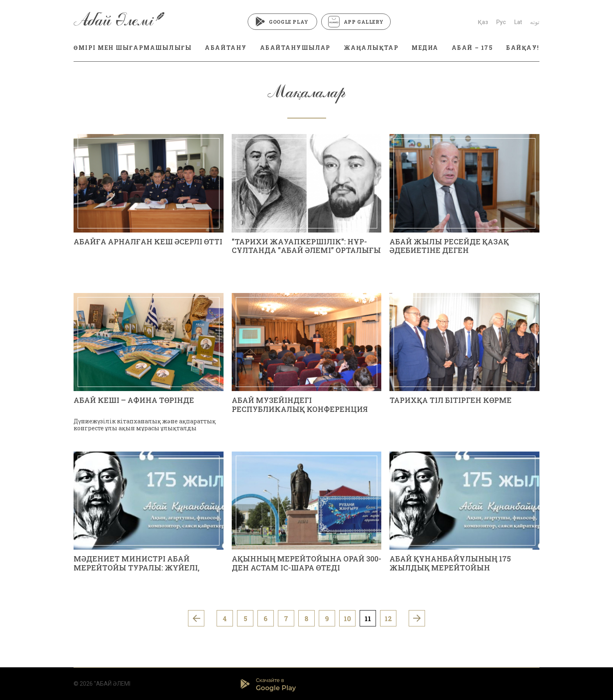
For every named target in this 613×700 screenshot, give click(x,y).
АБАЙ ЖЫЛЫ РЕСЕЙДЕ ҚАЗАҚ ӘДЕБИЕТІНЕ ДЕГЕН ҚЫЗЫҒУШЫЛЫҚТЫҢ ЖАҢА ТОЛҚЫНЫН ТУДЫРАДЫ (449, 255)
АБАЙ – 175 (472, 48)
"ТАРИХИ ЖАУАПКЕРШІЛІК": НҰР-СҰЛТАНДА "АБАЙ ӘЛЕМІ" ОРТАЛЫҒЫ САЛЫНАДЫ (306, 250)
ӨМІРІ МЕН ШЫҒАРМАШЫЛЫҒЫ (133, 48)
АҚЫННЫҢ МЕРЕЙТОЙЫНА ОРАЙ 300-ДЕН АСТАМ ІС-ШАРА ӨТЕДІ (306, 563)
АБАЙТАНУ (226, 48)
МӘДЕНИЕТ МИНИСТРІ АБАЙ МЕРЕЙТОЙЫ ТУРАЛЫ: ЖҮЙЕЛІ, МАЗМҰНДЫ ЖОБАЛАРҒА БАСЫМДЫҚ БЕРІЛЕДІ (136, 572)
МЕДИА (425, 48)
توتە (535, 22)
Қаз (483, 22)
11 (368, 618)
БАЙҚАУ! (523, 48)
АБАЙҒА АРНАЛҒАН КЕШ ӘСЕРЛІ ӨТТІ (148, 242)
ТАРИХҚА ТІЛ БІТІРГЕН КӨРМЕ (451, 400)
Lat (518, 22)
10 (347, 618)
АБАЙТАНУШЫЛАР (295, 48)
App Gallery (356, 22)
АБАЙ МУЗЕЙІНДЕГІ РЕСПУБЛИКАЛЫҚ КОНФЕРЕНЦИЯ (300, 405)
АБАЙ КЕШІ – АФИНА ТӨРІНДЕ (134, 400)
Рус (501, 22)
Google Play (282, 22)
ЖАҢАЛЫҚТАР (371, 48)
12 (388, 618)
